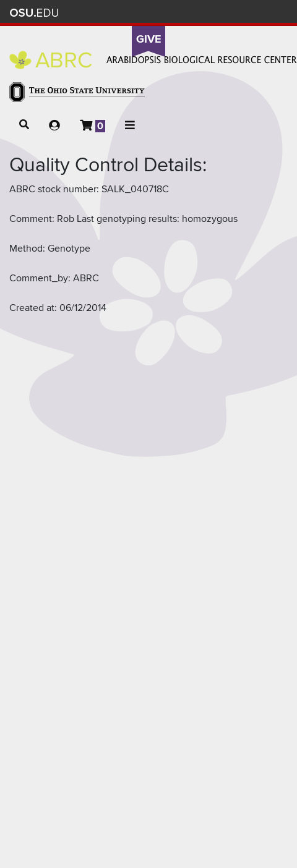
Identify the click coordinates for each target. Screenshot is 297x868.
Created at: (33, 308)
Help (183, 13)
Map (220, 13)
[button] (24, 125)
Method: (27, 249)
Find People (238, 13)
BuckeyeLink (201, 13)
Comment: (32, 219)
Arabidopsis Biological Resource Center (153, 60)
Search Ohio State (274, 13)
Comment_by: (40, 278)
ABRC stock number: (54, 189)
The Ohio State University (34, 13)
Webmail (256, 13)
